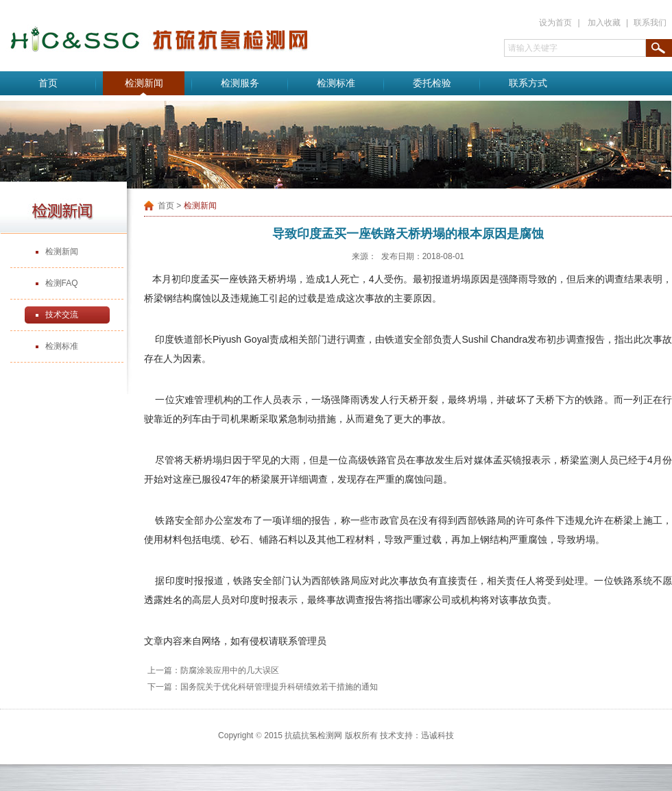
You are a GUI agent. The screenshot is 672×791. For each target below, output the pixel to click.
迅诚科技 (437, 735)
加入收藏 (604, 23)
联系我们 (650, 23)
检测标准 (336, 83)
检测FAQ (62, 283)
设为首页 (555, 23)
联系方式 (528, 83)
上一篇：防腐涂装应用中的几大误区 (213, 670)
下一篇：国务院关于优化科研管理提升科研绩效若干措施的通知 (263, 687)
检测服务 (240, 83)
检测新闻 (144, 83)
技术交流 (62, 315)
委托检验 (432, 83)
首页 (48, 83)
